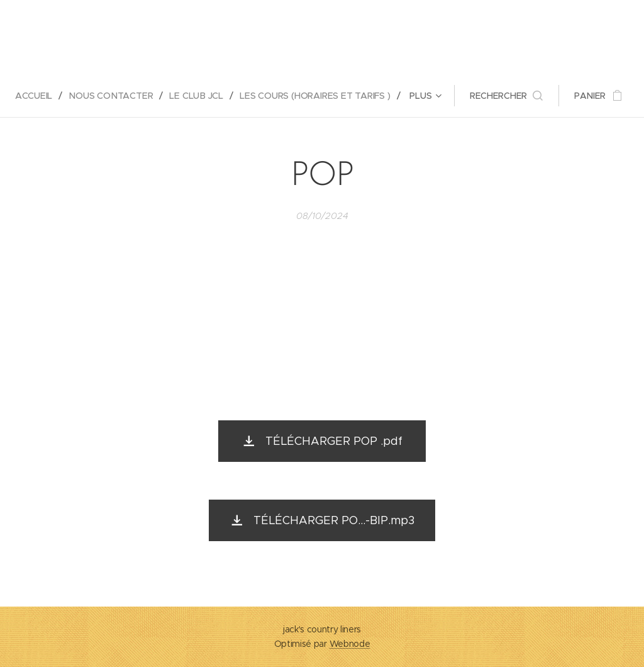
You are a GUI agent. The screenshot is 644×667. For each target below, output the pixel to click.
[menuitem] (38, 96)
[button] (508, 96)
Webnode (350, 644)
